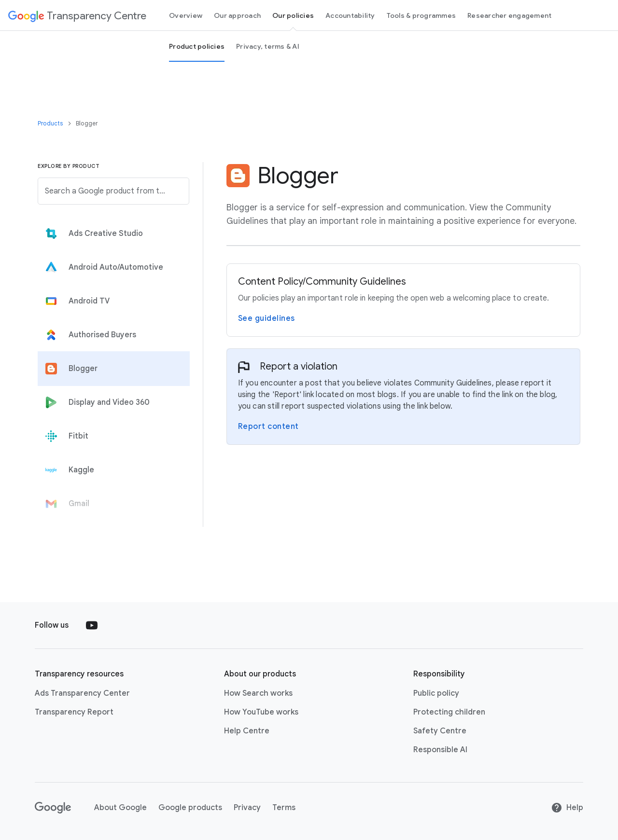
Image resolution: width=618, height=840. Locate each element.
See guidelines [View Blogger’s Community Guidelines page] (267, 318)
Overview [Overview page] (186, 15)
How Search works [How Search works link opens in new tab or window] (258, 693)
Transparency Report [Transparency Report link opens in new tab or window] (74, 712)
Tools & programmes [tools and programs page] (421, 15)
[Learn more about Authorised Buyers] (111, 335)
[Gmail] (111, 504)
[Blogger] (111, 369)
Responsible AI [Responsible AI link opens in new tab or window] (440, 750)
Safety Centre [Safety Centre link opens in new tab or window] (440, 731)
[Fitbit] (111, 436)
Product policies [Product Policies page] (197, 46)
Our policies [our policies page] (293, 15)
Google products (190, 808)
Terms (284, 808)
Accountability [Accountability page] (350, 15)
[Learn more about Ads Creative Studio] (111, 234)
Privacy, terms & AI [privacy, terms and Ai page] (268, 46)
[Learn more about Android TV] (111, 301)
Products (51, 123)
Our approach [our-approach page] (237, 15)
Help (567, 808)
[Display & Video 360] (111, 402)
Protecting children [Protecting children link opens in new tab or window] (449, 712)
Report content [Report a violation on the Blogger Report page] (268, 427)
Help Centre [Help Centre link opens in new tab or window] (247, 731)
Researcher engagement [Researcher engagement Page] (509, 15)
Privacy (247, 808)
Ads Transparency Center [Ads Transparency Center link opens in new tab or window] (82, 693)
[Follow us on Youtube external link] (92, 625)
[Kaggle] (111, 470)
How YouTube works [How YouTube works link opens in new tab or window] (261, 712)
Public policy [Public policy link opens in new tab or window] (436, 693)
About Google (120, 808)
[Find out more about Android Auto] (111, 267)
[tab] (111, 234)
